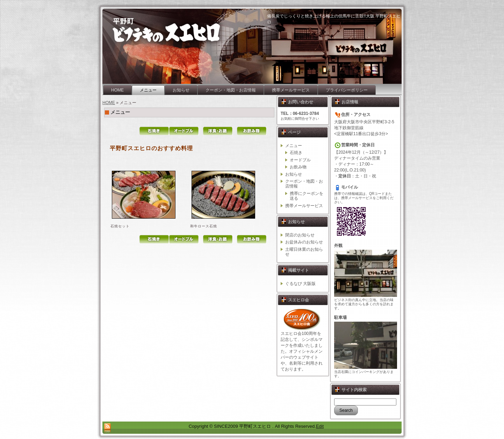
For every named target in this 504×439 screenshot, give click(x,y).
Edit (320, 426)
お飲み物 (298, 167)
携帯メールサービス (304, 206)
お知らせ (294, 174)
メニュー (120, 112)
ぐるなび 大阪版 (300, 284)
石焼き (296, 153)
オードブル (300, 160)
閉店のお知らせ (300, 235)
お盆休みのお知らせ (304, 242)
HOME (109, 103)
